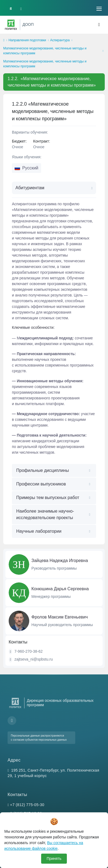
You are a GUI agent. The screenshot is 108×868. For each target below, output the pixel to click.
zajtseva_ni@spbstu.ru (34, 659)
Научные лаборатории (39, 531)
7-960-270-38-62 (28, 651)
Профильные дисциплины (42, 470)
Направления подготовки (27, 40)
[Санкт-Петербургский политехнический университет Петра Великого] (11, 25)
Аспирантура (60, 40)
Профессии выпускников (41, 484)
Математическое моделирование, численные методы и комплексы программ (45, 51)
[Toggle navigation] (99, 9)
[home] (4, 40)
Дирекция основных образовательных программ (60, 703)
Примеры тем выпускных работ (48, 498)
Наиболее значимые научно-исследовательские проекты (45, 514)
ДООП (28, 24)
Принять (54, 858)
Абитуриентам (30, 188)
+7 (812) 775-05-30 (27, 805)
